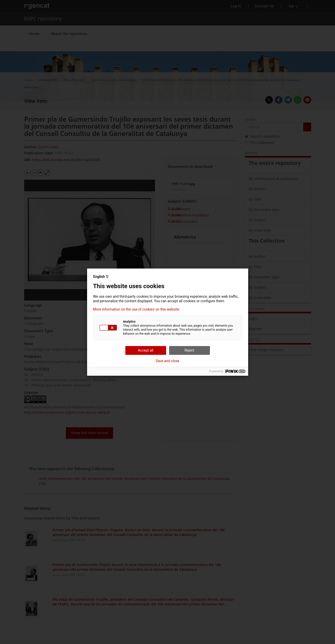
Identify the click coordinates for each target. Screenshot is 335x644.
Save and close (168, 361)
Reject (189, 350)
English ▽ (101, 277)
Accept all (146, 350)
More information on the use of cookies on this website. (137, 309)
